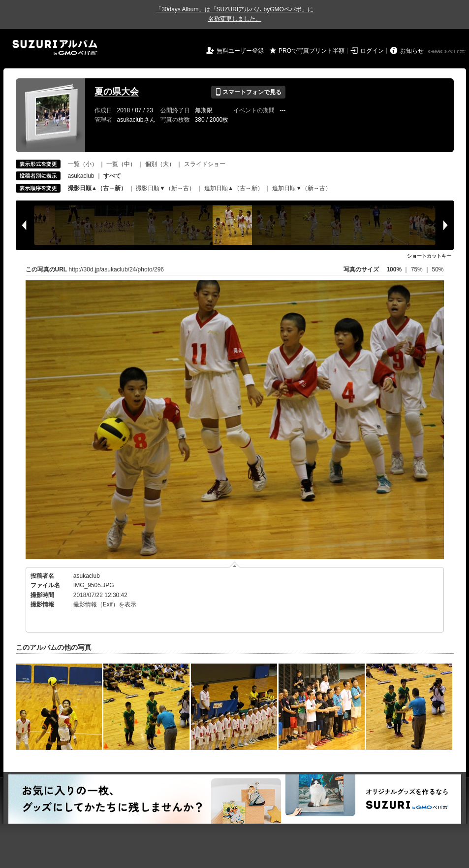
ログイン (372, 51)
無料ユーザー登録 (240, 51)
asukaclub (81, 176)
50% (438, 269)
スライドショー (205, 164)
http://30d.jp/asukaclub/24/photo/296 (116, 269)
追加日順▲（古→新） (234, 188)
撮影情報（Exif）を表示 (105, 604)
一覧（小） (83, 164)
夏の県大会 (117, 92)
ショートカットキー (429, 256)
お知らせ (412, 51)
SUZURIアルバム (55, 48)
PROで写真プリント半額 (312, 51)
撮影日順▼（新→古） (165, 188)
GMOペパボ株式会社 (448, 52)
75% (418, 269)
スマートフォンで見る (248, 92)
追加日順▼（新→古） (302, 188)
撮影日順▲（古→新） (97, 188)
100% (394, 269)
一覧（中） (121, 164)
